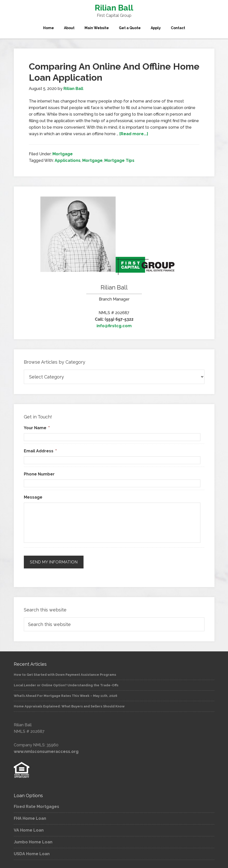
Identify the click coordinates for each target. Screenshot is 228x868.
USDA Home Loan (32, 852)
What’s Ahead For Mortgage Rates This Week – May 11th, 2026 (65, 694)
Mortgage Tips (119, 160)
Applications (68, 160)
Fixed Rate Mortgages (36, 805)
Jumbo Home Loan (33, 840)
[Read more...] (134, 134)
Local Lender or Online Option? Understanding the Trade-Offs (66, 683)
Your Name (37, 428)
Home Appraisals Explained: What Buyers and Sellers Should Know (69, 704)
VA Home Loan (29, 828)
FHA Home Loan (30, 816)
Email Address (40, 451)
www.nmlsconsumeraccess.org (46, 750)
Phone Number (39, 474)
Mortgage (63, 154)
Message (33, 497)
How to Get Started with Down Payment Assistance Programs (65, 673)
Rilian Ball (114, 8)
